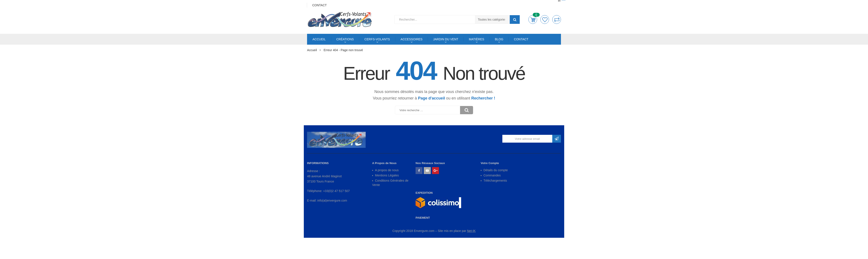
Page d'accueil (431, 98)
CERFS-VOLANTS (377, 39)
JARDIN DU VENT (446, 39)
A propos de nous (387, 170)
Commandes (492, 175)
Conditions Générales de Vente (390, 183)
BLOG (499, 39)
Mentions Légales (387, 175)
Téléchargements (495, 181)
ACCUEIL (319, 39)
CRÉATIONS (345, 39)
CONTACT (521, 39)
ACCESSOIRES (412, 39)
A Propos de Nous (384, 163)
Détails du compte (496, 170)
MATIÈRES (477, 39)
